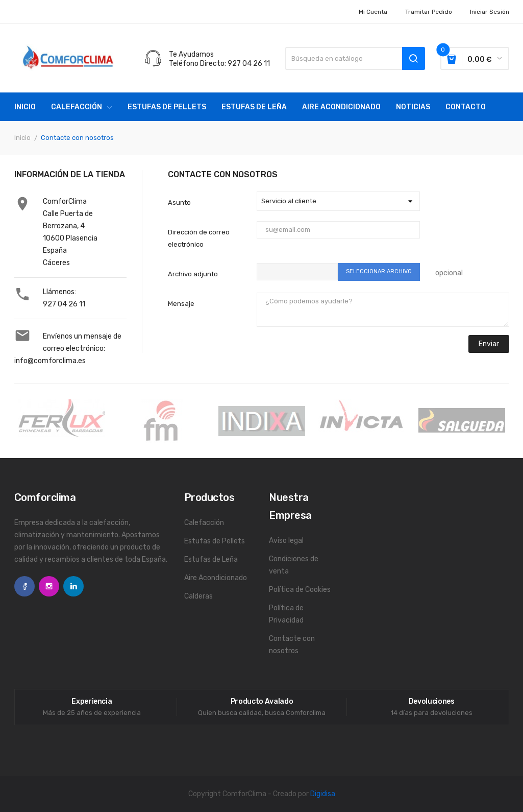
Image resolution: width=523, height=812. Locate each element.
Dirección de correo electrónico (199, 238)
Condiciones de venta (294, 565)
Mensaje (181, 304)
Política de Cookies (300, 590)
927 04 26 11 (64, 304)
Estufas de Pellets (215, 541)
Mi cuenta (373, 12)
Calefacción (204, 523)
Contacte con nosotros (292, 645)
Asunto (179, 202)
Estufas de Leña (211, 559)
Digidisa (323, 794)
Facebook (24, 586)
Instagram (49, 586)
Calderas (198, 596)
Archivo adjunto (193, 274)
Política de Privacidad (286, 614)
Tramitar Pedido (429, 12)
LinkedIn (73, 586)
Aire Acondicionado (216, 578)
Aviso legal (286, 541)
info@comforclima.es (50, 361)
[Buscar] (355, 58)
